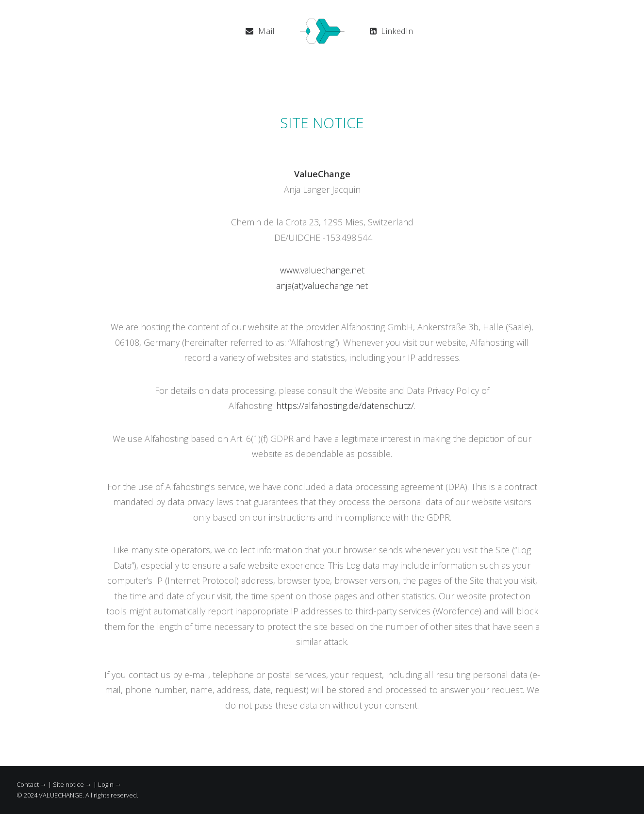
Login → (110, 784)
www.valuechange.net (322, 270)
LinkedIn (397, 31)
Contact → (32, 784)
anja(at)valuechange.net (322, 286)
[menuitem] (260, 31)
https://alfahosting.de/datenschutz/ (345, 406)
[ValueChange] (322, 31)
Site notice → (72, 784)
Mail (266, 31)
